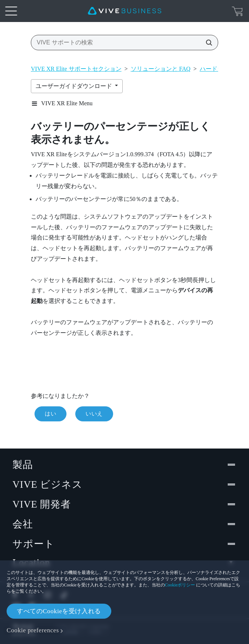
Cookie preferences (33, 630)
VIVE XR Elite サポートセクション (76, 69)
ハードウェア (217, 69)
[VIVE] (124, 11)
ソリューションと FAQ (161, 69)
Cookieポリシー (180, 585)
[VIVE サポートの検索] (207, 43)
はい (50, 414)
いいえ (94, 414)
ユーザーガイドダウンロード (75, 86)
